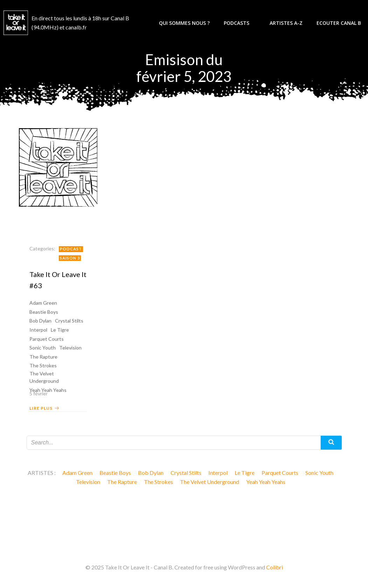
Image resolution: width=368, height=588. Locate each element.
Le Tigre (60, 330)
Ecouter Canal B (339, 23)
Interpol (38, 330)
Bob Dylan (40, 321)
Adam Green (43, 303)
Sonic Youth (43, 348)
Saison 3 (70, 258)
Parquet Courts (47, 339)
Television (70, 348)
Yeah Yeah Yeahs (266, 482)
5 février (39, 393)
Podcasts (240, 23)
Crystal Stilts (69, 321)
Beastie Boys (44, 312)
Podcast (71, 249)
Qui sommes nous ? (184, 23)
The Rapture (43, 357)
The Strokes (43, 365)
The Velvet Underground (44, 377)
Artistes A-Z (286, 23)
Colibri (275, 567)
